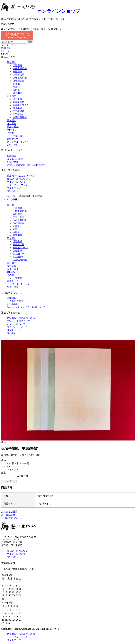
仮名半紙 (17, 108)
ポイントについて (16, 182)
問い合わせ (13, 191)
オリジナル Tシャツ (18, 142)
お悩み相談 (13, 162)
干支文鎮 (17, 136)
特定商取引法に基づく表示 (21, 176)
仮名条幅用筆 (20, 78)
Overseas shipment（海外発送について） (27, 165)
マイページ (7, 45)
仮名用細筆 (19, 81)
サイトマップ (14, 188)
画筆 (15, 87)
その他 (10, 133)
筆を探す (12, 62)
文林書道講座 (8, 515)
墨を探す (12, 120)
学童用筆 (17, 65)
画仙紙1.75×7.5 (20, 105)
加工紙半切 (19, 111)
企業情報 (12, 156)
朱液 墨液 (13, 145)
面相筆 (16, 84)
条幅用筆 (17, 72)
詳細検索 (6, 48)
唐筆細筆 (17, 93)
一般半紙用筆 (20, 68)
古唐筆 (16, 90)
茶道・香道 (13, 127)
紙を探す (12, 96)
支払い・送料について (19, 179)
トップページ (8, 196)
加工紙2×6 (18, 114)
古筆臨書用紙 (20, 117)
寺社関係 (12, 124)
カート (5, 51)
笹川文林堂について (12, 518)
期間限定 (12, 130)
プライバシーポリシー (19, 185)
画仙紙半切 (19, 102)
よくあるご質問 (15, 159)
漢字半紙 (17, 99)
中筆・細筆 (19, 75)
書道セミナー (14, 139)
